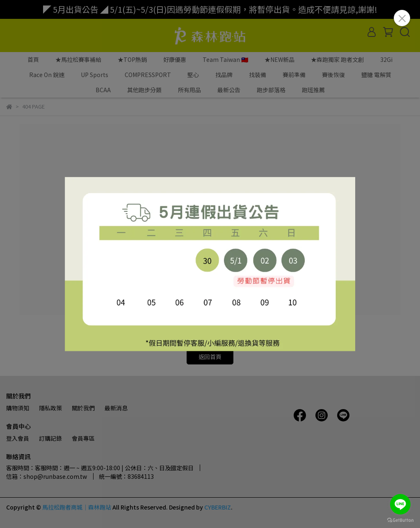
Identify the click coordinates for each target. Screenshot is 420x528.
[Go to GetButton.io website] (400, 520)
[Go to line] (400, 504)
